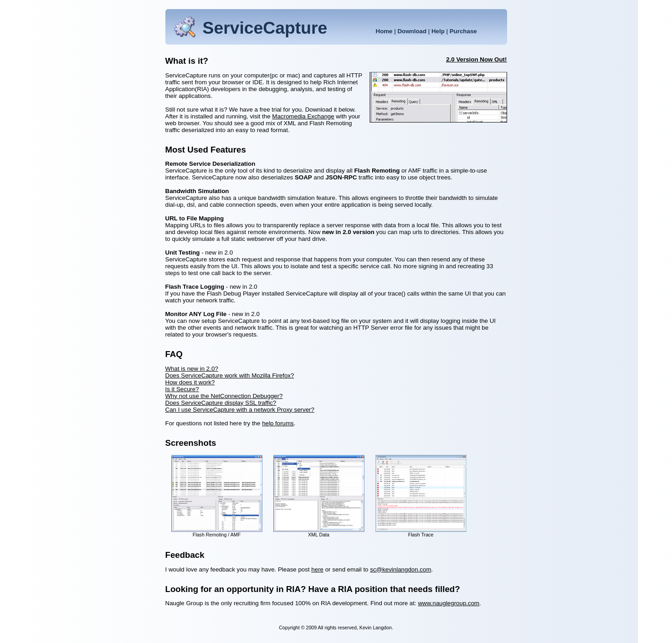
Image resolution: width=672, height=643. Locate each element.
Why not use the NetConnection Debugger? (224, 396)
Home (384, 31)
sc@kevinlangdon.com (400, 569)
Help (438, 31)
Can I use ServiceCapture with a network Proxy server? (240, 410)
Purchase (463, 31)
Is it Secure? (182, 389)
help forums (278, 423)
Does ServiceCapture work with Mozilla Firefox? (230, 375)
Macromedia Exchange (303, 116)
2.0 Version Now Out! (476, 59)
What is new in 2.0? (192, 369)
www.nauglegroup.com (449, 603)
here (317, 569)
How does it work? (190, 382)
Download (412, 31)
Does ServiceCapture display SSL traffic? (221, 403)
